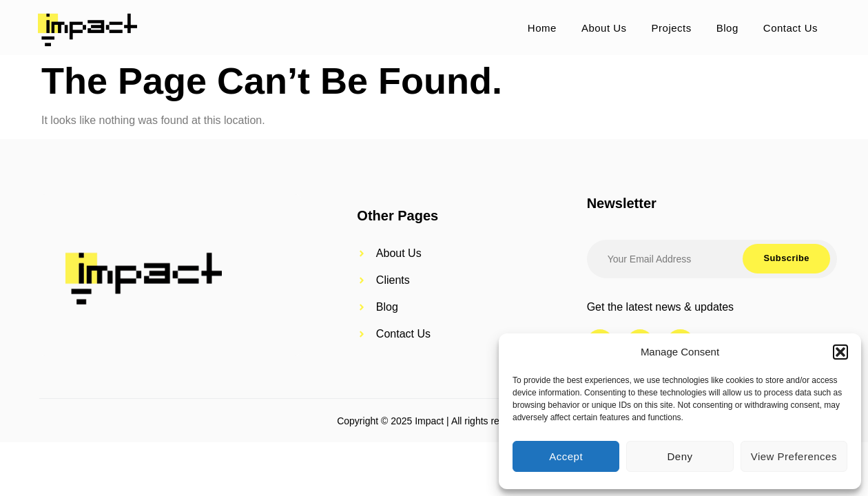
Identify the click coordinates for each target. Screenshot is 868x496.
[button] (840, 352)
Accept (566, 456)
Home (542, 28)
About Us (604, 28)
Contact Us (790, 28)
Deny (680, 456)
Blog (727, 28)
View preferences (794, 456)
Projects (672, 28)
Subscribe (785, 259)
